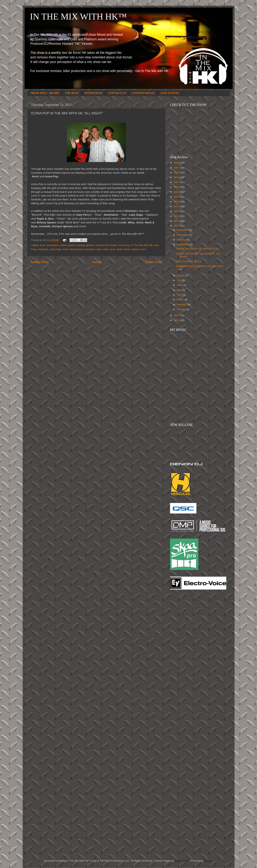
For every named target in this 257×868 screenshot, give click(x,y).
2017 (177, 206)
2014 (177, 221)
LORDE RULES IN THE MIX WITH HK (197, 249)
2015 (177, 216)
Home (97, 262)
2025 (177, 168)
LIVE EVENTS (170, 93)
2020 (177, 192)
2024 (177, 172)
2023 (177, 177)
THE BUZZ (72, 93)
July (179, 280)
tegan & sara (139, 249)
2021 (177, 187)
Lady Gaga (55, 249)
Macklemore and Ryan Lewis (86, 249)
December (183, 230)
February (182, 305)
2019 (177, 197)
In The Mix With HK (142, 245)
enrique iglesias (86, 245)
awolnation (53, 245)
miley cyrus (109, 249)
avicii (43, 245)
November (183, 235)
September (183, 244)
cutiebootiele (182, 861)
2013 (177, 226)
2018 (177, 202)
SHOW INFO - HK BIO (45, 93)
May (180, 290)
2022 (177, 182)
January (182, 309)
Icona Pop (124, 245)
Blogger (208, 861)
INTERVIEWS (93, 93)
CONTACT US (117, 93)
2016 (177, 211)
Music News (124, 249)
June (180, 285)
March (181, 300)
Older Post (153, 262)
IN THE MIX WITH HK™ (78, 16)
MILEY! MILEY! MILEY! (189, 261)
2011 (177, 320)
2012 (177, 315)
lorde (65, 249)
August (181, 275)
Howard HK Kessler (106, 245)
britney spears (68, 245)
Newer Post (40, 262)
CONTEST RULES (143, 93)
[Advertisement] (185, 651)
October (182, 240)
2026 (177, 163)
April (180, 295)
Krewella (43, 249)
